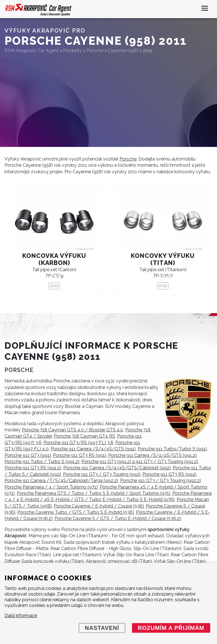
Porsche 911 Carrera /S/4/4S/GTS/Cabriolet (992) (117, 468)
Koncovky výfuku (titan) (163, 259)
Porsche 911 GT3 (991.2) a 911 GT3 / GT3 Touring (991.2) (140, 462)
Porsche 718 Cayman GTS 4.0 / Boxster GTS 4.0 (72, 430)
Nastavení (102, 628)
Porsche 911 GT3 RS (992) (169, 474)
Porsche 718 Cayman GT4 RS (84, 436)
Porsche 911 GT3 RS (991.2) (33, 468)
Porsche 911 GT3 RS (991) (80, 455)
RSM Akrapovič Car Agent (32, 51)
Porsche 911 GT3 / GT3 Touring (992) (102, 474)
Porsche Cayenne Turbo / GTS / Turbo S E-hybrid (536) (76, 512)
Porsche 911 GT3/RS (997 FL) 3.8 (78, 443)
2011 (54, 286)
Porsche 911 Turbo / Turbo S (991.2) (42, 462)
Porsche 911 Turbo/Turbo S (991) (172, 449)
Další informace (21, 616)
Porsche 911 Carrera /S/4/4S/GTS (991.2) (152, 455)
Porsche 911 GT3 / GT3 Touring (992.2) (160, 481)
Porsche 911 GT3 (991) (28, 455)
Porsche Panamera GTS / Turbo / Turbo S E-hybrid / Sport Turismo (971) (94, 493)
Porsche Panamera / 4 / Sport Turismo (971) (51, 487)
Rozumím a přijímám (171, 628)
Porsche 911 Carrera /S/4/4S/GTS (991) (93, 449)
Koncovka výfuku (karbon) (54, 259)
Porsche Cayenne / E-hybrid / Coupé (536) (99, 506)
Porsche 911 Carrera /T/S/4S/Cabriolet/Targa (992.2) (61, 481)
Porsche (128, 159)
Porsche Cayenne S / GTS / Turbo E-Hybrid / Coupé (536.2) (118, 518)
